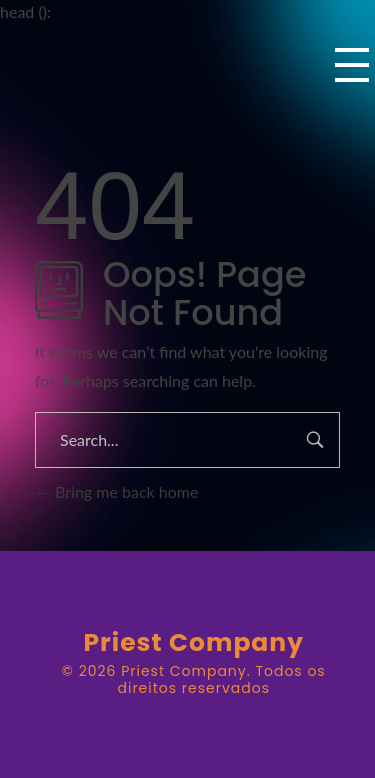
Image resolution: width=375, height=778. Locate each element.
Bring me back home (116, 491)
